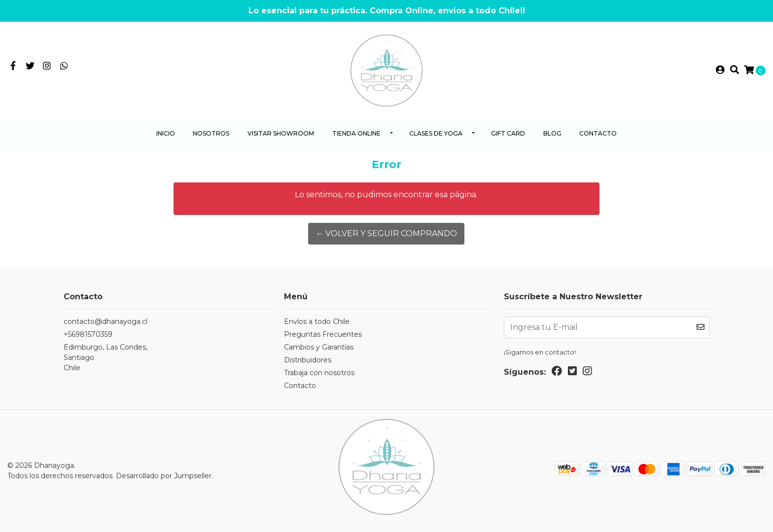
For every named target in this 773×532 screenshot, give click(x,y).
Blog (552, 133)
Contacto (598, 133)
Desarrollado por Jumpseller (164, 476)
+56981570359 (88, 334)
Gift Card (508, 133)
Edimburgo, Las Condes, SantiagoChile (105, 357)
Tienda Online (356, 133)
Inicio (166, 133)
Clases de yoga (436, 133)
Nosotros (211, 133)
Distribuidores (308, 360)
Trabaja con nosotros (319, 373)
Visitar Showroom (281, 133)
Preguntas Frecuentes (323, 334)
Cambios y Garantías (319, 347)
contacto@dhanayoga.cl (105, 321)
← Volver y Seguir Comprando (386, 233)
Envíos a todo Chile (317, 321)
